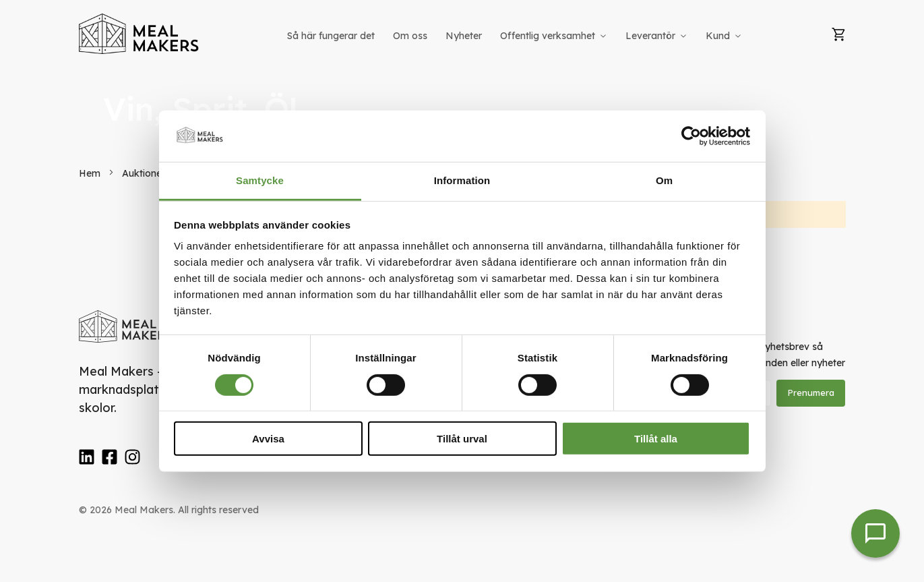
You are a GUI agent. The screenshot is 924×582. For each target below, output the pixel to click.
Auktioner (145, 173)
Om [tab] (664, 180)
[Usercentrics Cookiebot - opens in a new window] (691, 136)
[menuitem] (331, 36)
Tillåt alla (656, 439)
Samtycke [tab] (260, 180)
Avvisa (268, 439)
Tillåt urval (462, 439)
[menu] (516, 36)
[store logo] (140, 34)
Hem (91, 173)
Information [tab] (462, 180)
